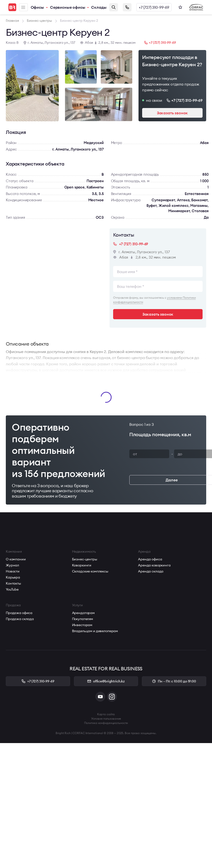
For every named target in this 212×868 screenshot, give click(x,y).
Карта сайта (106, 714)
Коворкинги (82, 565)
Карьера (13, 577)
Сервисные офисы (68, 7)
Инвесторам (82, 625)
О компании (16, 559)
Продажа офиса (19, 613)
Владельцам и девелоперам (95, 631)
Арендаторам (83, 613)
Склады (99, 7)
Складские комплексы (90, 571)
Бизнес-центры (85, 559)
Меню (23, 7)
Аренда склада (151, 571)
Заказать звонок (127, 7)
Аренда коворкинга (154, 565)
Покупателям (83, 619)
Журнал (12, 565)
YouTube (12, 589)
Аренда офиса (150, 559)
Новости (13, 571)
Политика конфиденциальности (106, 723)
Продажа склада (20, 619)
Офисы (37, 7)
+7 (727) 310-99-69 (154, 7)
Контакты (13, 583)
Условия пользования (106, 719)
